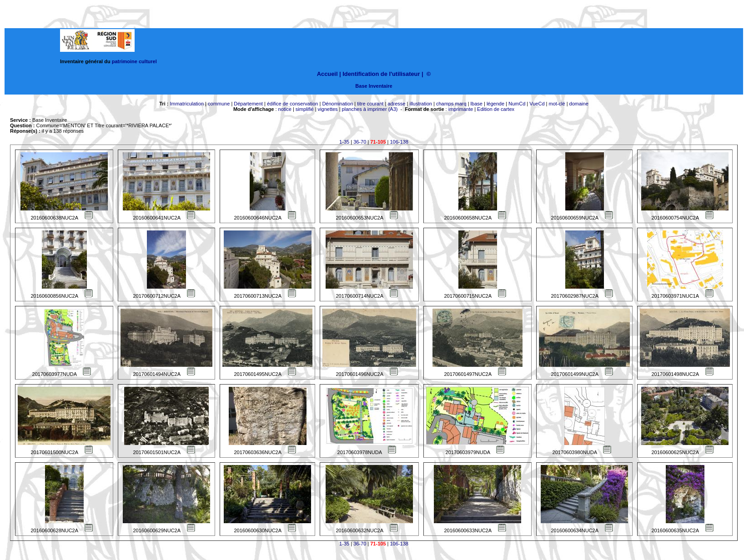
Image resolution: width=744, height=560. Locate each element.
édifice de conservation (293, 104)
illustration (421, 104)
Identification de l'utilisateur (381, 74)
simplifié (305, 109)
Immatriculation (187, 104)
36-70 (360, 142)
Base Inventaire (374, 86)
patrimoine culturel (134, 61)
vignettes (328, 109)
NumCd (517, 104)
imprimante (461, 109)
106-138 (399, 142)
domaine (579, 104)
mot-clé (557, 104)
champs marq (451, 104)
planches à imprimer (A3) (370, 109)
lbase (477, 104)
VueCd (537, 104)
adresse (396, 104)
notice (285, 109)
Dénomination (337, 104)
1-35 (344, 142)
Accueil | (329, 74)
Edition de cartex (496, 109)
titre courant (370, 104)
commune (219, 104)
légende (495, 104)
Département (248, 104)
